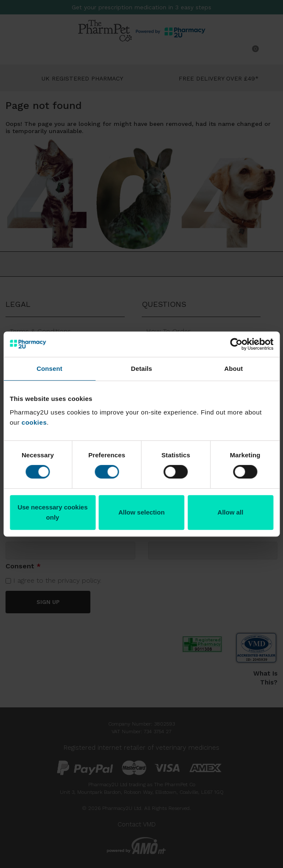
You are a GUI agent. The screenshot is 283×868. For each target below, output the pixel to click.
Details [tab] (142, 369)
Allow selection (141, 512)
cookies (34, 422)
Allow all (231, 512)
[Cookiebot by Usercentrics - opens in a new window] (236, 344)
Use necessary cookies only (52, 512)
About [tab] (234, 369)
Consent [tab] (49, 369)
